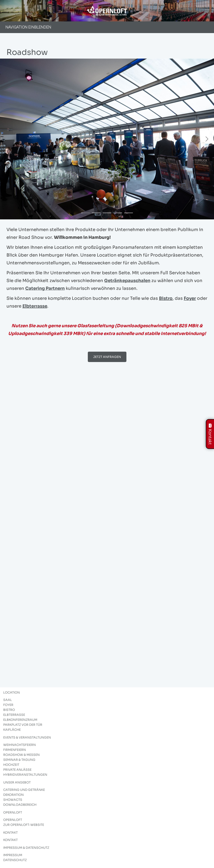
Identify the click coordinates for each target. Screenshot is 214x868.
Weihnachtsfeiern (20, 745)
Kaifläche (12, 730)
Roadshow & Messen (21, 755)
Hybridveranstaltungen (25, 775)
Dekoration (13, 795)
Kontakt (10, 840)
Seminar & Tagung (19, 760)
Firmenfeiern (15, 750)
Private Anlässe (17, 770)
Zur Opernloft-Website (24, 825)
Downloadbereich (20, 805)
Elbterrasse (35, 306)
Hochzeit (11, 765)
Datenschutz (15, 860)
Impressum (13, 855)
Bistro (166, 298)
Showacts (13, 800)
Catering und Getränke (24, 790)
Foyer (190, 298)
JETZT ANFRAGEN (107, 357)
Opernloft (13, 820)
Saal (8, 700)
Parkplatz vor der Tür (23, 725)
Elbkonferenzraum (20, 720)
